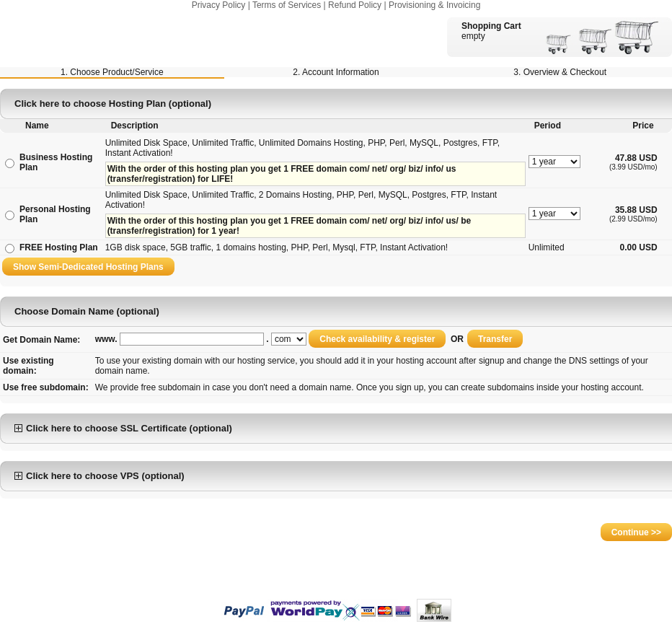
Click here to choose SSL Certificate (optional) (123, 428)
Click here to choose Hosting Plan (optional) (113, 104)
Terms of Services (287, 5)
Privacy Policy (219, 5)
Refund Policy (355, 5)
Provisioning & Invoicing (434, 5)
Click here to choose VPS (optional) (100, 476)
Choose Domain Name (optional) (87, 311)
